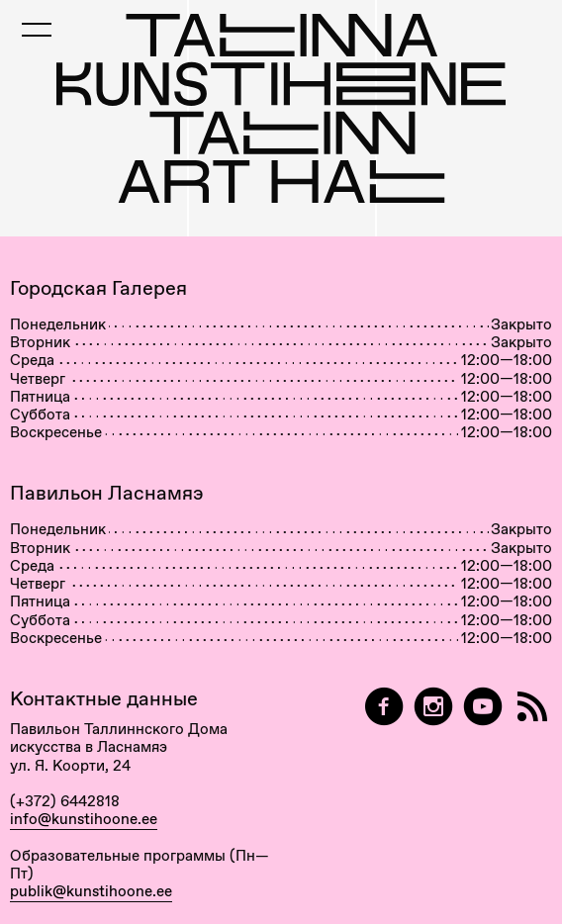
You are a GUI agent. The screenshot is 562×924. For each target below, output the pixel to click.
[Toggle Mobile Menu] (37, 30)
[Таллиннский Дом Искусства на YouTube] (483, 707)
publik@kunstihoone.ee (91, 891)
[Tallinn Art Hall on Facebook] (384, 707)
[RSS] (532, 707)
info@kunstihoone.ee (84, 819)
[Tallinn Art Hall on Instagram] (433, 707)
